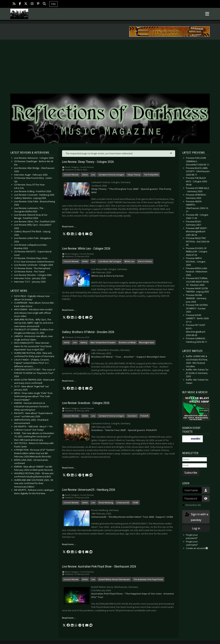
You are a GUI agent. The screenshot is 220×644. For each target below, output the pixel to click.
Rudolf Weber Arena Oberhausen (114, 579)
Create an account (197, 548)
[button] (64, 234)
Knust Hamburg (106, 502)
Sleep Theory (134, 175)
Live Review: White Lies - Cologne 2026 (86, 249)
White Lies (129, 261)
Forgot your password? (192, 537)
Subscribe (191, 473)
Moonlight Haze (147, 342)
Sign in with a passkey (196, 517)
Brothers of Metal (127, 342)
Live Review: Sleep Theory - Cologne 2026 (88, 162)
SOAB (135, 502)
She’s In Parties (145, 261)
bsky (53, 4)
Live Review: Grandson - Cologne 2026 (86, 403)
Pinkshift (144, 416)
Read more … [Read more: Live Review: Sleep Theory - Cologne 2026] (69, 226)
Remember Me (193, 505)
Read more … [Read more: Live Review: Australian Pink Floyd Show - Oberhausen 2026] (69, 618)
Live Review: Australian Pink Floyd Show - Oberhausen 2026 (99, 567)
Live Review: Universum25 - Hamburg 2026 (89, 490)
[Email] (195, 465)
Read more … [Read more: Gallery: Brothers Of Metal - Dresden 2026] (69, 381)
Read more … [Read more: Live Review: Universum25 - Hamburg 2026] (69, 544)
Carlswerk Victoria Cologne (111, 175)
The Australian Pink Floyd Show (148, 579)
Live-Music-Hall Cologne (110, 261)
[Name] (195, 459)
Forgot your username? (192, 543)
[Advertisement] (110, 65)
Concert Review (71, 175)
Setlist (85, 175)
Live (93, 175)
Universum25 (123, 502)
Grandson (132, 416)
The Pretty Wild (151, 175)
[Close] (171, 153)
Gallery (84, 342)
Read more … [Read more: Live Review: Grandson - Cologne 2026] (69, 468)
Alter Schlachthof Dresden (103, 342)
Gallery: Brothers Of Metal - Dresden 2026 (88, 332)
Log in (196, 528)
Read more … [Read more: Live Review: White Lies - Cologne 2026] (69, 310)
